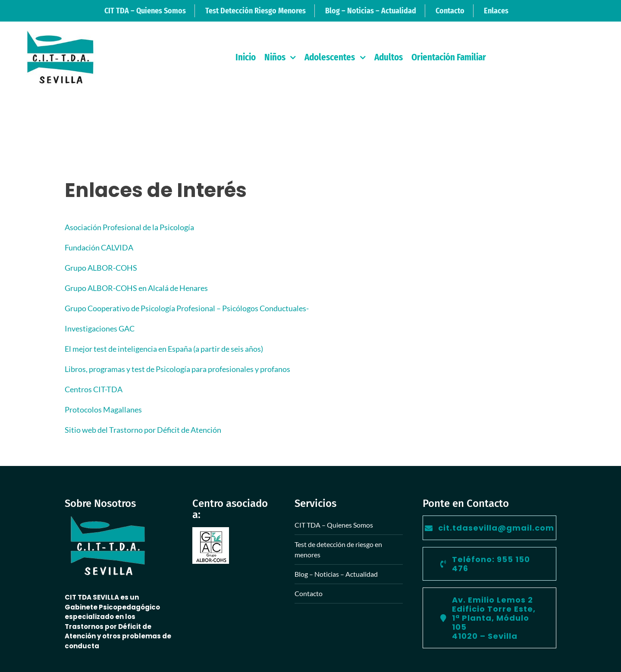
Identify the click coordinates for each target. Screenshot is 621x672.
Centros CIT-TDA (94, 389)
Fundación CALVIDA (99, 247)
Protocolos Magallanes (103, 409)
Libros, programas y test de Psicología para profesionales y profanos (177, 369)
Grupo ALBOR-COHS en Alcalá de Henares (136, 288)
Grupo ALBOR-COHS (101, 268)
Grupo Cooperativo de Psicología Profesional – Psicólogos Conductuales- (187, 308)
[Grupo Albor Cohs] (211, 531)
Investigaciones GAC (100, 328)
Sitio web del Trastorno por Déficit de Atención (143, 430)
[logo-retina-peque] (60, 34)
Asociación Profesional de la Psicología (129, 227)
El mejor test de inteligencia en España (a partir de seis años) (164, 349)
